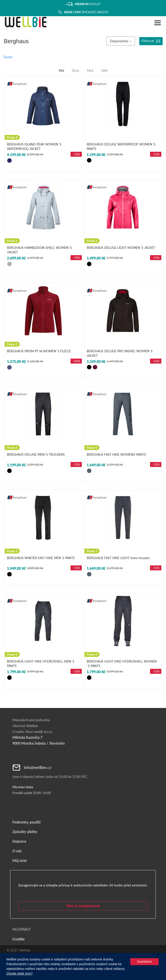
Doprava (19, 841)
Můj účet (20, 861)
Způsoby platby (25, 832)
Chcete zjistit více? (19, 973)
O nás (17, 851)
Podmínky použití (26, 822)
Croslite (19, 939)
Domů (8, 57)
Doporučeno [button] (121, 41)
